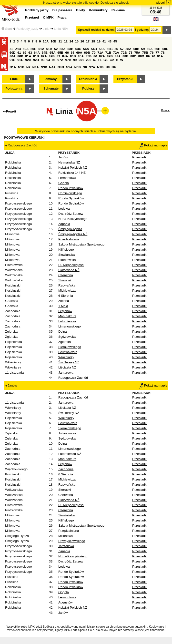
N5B (77, 67)
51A (41, 49)
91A (160, 56)
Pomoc (165, 110)
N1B (21, 67)
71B (108, 53)
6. (95, 60)
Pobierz (88, 88)
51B (49, 49)
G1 (106, 60)
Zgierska (65, 342)
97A (60, 60)
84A (65, 56)
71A (100, 53)
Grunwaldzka (68, 352)
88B (125, 56)
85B (89, 56)
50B (33, 49)
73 (131, 53)
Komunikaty (98, 10)
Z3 (11, 49)
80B (20, 56)
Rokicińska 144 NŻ (72, 173)
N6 (85, 67)
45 (115, 41)
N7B (100, 67)
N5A (69, 67)
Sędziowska (67, 337)
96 (54, 60)
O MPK (48, 17)
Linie (46, 29)
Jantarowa (66, 373)
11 (60, 41)
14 (71, 41)
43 (110, 41)
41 (104, 41)
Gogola (64, 183)
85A (81, 56)
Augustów (66, 602)
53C (78, 49)
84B (73, 56)
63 (30, 53)
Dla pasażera (62, 10)
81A (28, 56)
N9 (114, 67)
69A (79, 53)
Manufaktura (67, 316)
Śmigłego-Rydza (70, 229)
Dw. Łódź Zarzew (71, 214)
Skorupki (65, 280)
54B (94, 49)
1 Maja (63, 306)
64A (37, 53)
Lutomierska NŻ (70, 454)
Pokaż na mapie (153, 145)
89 (148, 56)
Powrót (11, 112)
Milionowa (66, 536)
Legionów (65, 311)
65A (52, 53)
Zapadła (64, 224)
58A (128, 49)
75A (137, 53)
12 (66, 41)
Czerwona (66, 275)
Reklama (118, 10)
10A (46, 41)
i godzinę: (142, 30)
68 (73, 53)
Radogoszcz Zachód (73, 378)
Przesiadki (140, 157)
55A (102, 49)
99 (75, 60)
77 (157, 53)
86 (95, 56)
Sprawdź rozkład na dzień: (96, 30)
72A (116, 53)
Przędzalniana (69, 239)
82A (44, 56)
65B (60, 53)
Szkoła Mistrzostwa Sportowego (81, 244)
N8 (107, 67)
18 (93, 41)
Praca (62, 17)
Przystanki (125, 79)
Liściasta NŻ (67, 367)
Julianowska (67, 433)
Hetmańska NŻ (69, 162)
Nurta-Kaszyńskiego (73, 219)
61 (19, 53)
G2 (112, 60)
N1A (13, 67)
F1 (100, 60)
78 (163, 53)
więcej (160, 3)
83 (58, 56)
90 (153, 56)
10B (53, 41)
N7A (92, 67)
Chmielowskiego (70, 193)
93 (43, 60)
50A (26, 49)
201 (81, 60)
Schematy (51, 88)
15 (77, 41)
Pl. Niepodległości (71, 265)
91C (20, 60)
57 (122, 49)
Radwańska (67, 285)
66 (67, 53)
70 (94, 53)
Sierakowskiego (70, 347)
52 (56, 49)
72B (124, 53)
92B (36, 60)
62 (25, 53)
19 (99, 41)
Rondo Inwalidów (71, 188)
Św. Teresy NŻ (69, 362)
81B (36, 56)
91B (12, 60)
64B (45, 53)
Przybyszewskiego (72, 541)
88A (118, 56)
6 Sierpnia (66, 296)
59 (143, 49)
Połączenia (14, 88)
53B (70, 49)
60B (157, 49)
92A (28, 60)
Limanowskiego (70, 326)
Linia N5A (61, 29)
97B (68, 60)
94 (48, 60)
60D (12, 53)
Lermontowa (67, 178)
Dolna (63, 332)
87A (102, 56)
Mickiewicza (67, 291)
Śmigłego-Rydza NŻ (73, 234)
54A (86, 49)
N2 (28, 67)
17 (88, 41)
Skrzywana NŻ (69, 270)
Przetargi (32, 17)
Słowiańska (66, 255)
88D (141, 56)
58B (136, 49)
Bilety (81, 10)
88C (133, 56)
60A (150, 49)
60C (165, 49)
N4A (52, 67)
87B (110, 56)
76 (152, 53)
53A (62, 49)
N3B (44, 67)
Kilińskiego (66, 250)
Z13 (18, 49)
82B (52, 56)
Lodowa (64, 209)
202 (89, 60)
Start (7, 29)
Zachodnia (66, 469)
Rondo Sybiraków (71, 198)
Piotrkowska (67, 260)
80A (12, 56)
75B (145, 53)
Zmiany (51, 79)
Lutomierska (67, 321)
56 (116, 49)
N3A (36, 67)
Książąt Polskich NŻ (73, 168)
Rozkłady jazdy (27, 29)
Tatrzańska (66, 546)
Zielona (64, 301)
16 (82, 41)
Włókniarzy (66, 357)
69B (87, 53)
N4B (61, 67)
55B (110, 49)
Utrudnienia (88, 79)
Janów (63, 157)
